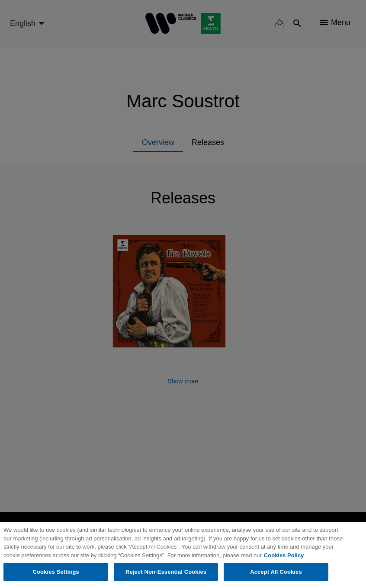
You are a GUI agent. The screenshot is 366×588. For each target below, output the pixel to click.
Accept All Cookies (276, 572)
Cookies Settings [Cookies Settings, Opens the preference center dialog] (56, 572)
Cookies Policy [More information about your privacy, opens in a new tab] (284, 555)
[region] (183, 555)
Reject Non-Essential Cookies (166, 572)
